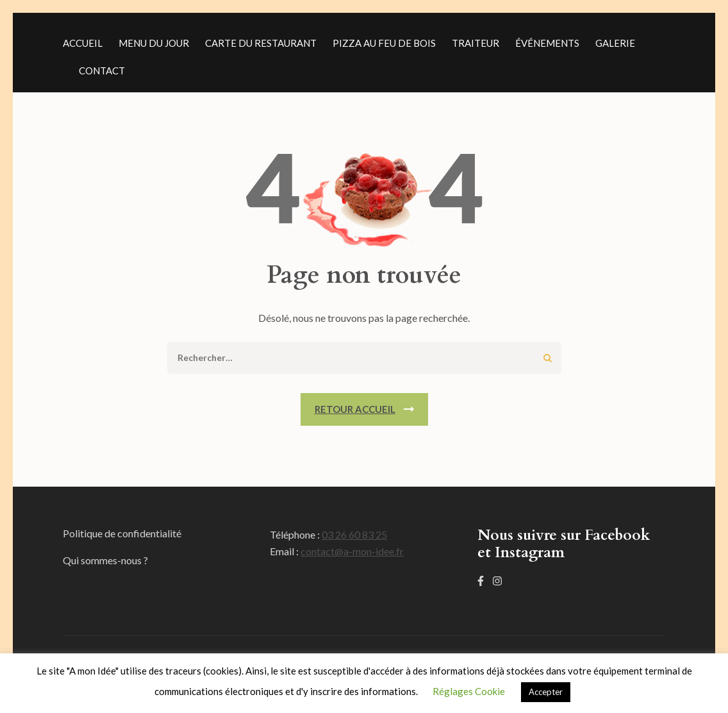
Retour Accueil (355, 409)
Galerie (615, 43)
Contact (102, 71)
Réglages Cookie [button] (469, 691)
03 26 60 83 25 (354, 534)
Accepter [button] (546, 692)
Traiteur (476, 43)
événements (547, 43)
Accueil (83, 43)
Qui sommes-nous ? (105, 560)
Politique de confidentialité (122, 533)
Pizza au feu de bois (384, 43)
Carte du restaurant (261, 43)
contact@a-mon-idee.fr (352, 551)
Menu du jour (154, 43)
